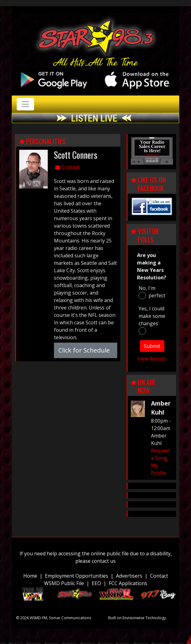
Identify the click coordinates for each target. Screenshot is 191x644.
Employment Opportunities (77, 576)
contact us (104, 561)
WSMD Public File (64, 583)
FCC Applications (128, 583)
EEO (96, 583)
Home (30, 576)
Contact (67, 167)
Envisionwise (133, 618)
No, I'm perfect (152, 292)
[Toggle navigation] (25, 104)
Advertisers (129, 576)
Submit (152, 346)
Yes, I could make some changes (152, 320)
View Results (152, 359)
